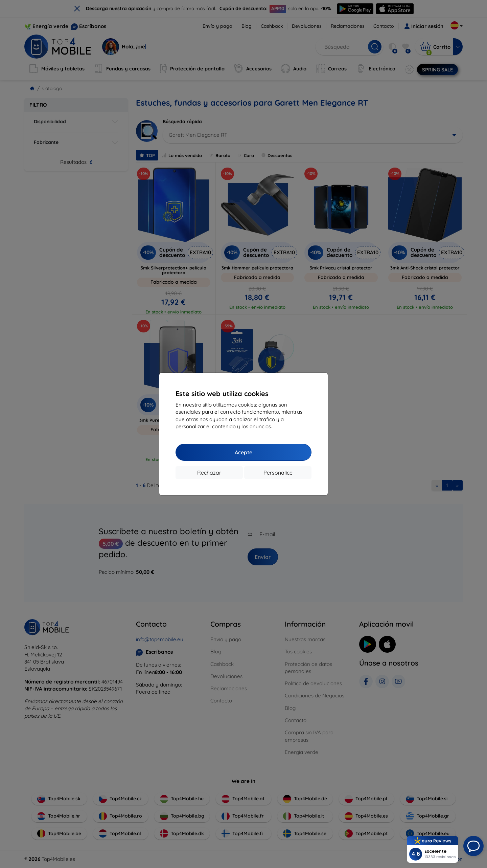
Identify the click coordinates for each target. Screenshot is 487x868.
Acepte (243, 452)
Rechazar (209, 473)
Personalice (278, 473)
